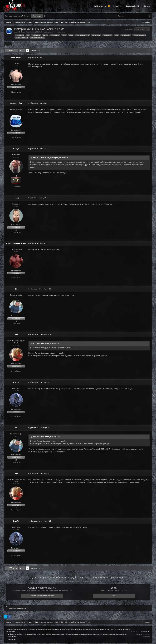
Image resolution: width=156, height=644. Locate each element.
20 (16, 369)
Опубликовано (37, 58)
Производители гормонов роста (53, 32)
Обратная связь (12, 639)
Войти (114, 596)
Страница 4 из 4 (37, 51)
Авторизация (129, 29)
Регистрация (37, 16)
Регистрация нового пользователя (42, 596)
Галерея (147, 6)
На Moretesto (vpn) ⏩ (102, 6)
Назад (11, 50)
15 (16, 414)
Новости (118, 6)
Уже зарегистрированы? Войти (17, 16)
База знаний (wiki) (132, 6)
